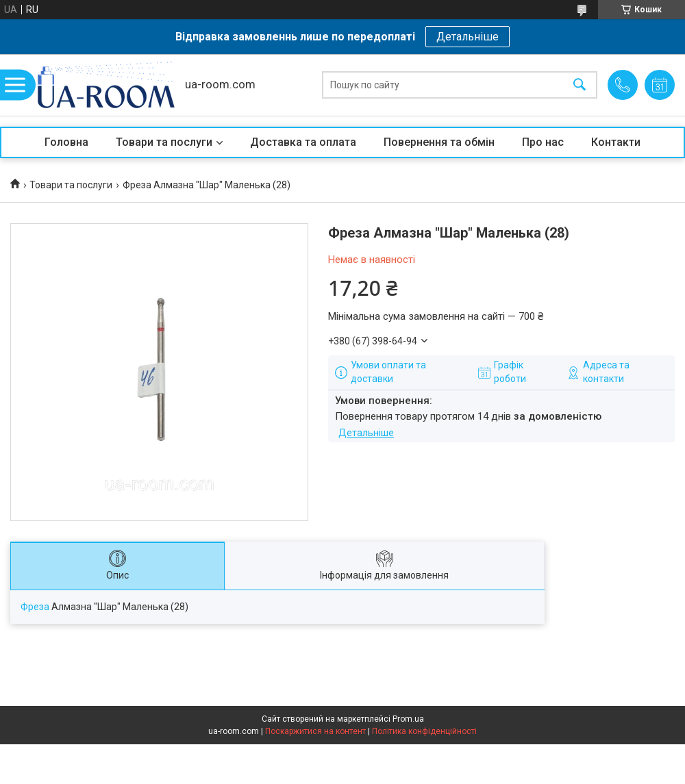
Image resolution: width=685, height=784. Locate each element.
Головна (66, 142)
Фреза (35, 607)
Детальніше (468, 37)
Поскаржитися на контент (315, 731)
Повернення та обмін (439, 142)
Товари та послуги (164, 142)
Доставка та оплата (303, 142)
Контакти (616, 142)
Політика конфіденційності (424, 731)
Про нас (543, 142)
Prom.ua (408, 719)
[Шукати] (580, 85)
